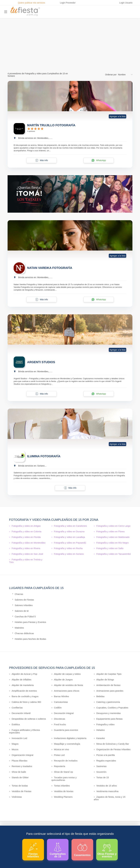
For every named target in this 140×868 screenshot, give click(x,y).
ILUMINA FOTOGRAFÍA (44, 456)
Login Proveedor (68, 3)
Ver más (69, 54)
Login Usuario (126, 3)
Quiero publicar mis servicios (32, 3)
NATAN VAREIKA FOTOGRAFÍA (50, 268)
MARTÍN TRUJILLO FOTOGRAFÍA (51, 125)
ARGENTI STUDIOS (41, 362)
